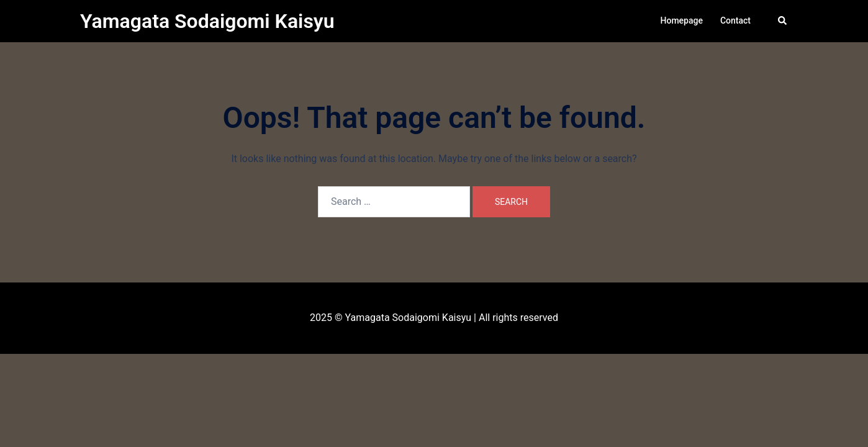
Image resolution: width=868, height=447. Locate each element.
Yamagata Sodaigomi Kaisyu (207, 21)
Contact (735, 20)
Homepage (682, 20)
